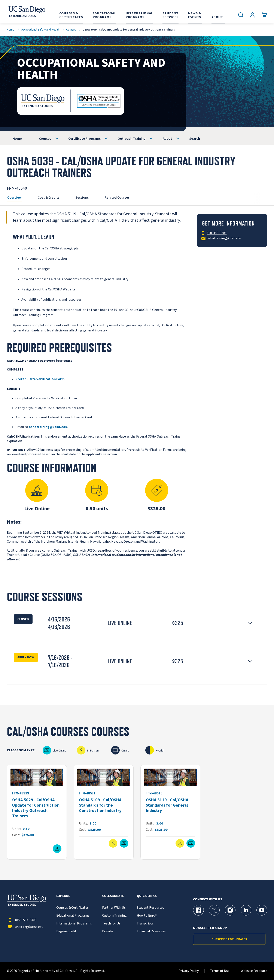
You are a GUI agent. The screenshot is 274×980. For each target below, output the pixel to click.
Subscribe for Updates (229, 939)
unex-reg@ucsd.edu (25, 927)
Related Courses (117, 198)
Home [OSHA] (17, 139)
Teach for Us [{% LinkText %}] (111, 924)
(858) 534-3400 (22, 920)
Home (11, 30)
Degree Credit (66, 931)
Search (195, 139)
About (167, 139)
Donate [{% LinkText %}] (108, 931)
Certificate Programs (84, 139)
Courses (71, 30)
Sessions (82, 198)
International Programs (74, 924)
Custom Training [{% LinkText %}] (114, 916)
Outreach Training (132, 139)
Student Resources (150, 908)
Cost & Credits (48, 198)
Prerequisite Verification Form (40, 379)
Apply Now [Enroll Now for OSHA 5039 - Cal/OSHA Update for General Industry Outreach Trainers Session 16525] (26, 657)
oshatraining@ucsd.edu (48, 427)
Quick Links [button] (147, 896)
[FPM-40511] (104, 812)
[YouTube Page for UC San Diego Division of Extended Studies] (262, 910)
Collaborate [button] (113, 896)
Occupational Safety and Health (40, 30)
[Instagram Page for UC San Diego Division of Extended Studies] (230, 910)
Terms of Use (220, 971)
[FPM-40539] (37, 812)
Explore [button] (63, 896)
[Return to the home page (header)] (27, 12)
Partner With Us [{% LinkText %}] (114, 908)
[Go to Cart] (264, 15)
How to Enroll (147, 916)
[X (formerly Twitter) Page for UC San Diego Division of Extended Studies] (214, 910)
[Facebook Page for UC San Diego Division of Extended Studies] (198, 910)
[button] (137, 623)
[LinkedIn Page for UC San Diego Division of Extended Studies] (246, 910)
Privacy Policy (189, 971)
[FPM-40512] (170, 812)
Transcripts (145, 924)
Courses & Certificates (72, 908)
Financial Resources (151, 931)
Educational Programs (73, 916)
